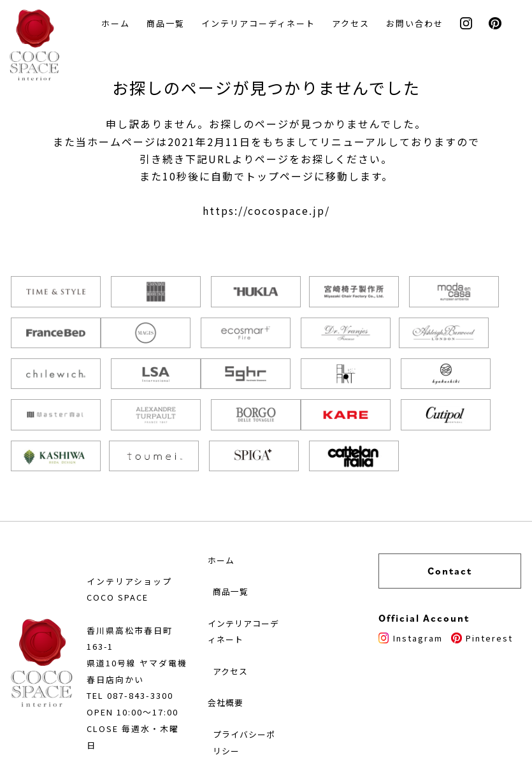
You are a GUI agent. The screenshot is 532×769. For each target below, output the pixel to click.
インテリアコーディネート (262, 24)
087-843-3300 (144, 651)
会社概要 (243, 659)
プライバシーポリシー (263, 700)
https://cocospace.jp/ (266, 213)
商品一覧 (169, 24)
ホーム (119, 24)
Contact (463, 520)
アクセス (355, 24)
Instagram (436, 586)
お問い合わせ (419, 24)
